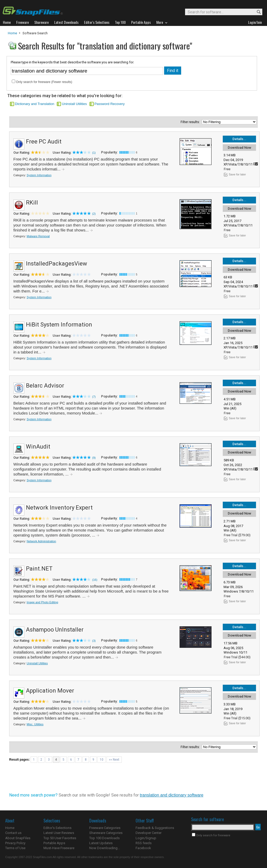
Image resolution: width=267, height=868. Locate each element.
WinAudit (38, 447)
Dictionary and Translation (35, 104)
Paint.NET (39, 569)
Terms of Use (15, 848)
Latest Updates (101, 843)
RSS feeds (144, 843)
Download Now (240, 148)
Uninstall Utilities (74, 104)
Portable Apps (54, 843)
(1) (94, 153)
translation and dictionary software (172, 795)
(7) (94, 397)
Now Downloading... (105, 848)
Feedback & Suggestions (155, 828)
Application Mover (50, 691)
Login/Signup (146, 838)
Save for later (237, 174)
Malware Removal (38, 236)
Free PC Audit (44, 142)
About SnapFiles (18, 838)
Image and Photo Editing (42, 602)
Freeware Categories (105, 828)
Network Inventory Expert (59, 508)
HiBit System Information (59, 325)
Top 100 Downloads (104, 838)
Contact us (13, 833)
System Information (39, 175)
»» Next (114, 760)
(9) (94, 458)
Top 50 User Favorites (60, 838)
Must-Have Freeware (59, 848)
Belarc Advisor (45, 386)
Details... (239, 139)
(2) (94, 214)
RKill (32, 203)
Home (12, 33)
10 (102, 760)
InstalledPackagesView (57, 264)
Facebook (143, 848)
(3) (94, 641)
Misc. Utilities (35, 724)
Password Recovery (110, 104)
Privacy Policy (15, 843)
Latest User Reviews (59, 833)
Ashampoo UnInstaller (55, 630)
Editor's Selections (57, 828)
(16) (95, 580)
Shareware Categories (106, 833)
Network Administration (41, 541)
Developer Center (149, 833)
